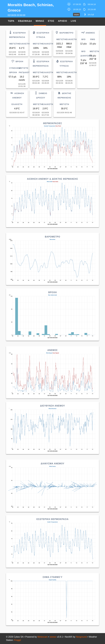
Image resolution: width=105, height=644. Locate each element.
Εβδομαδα (25, 21)
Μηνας (40, 21)
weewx (53, 637)
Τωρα (11, 21)
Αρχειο (62, 21)
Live (74, 21)
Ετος (51, 21)
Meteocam (43, 637)
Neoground (81, 637)
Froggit (17, 640)
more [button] (76, 15)
